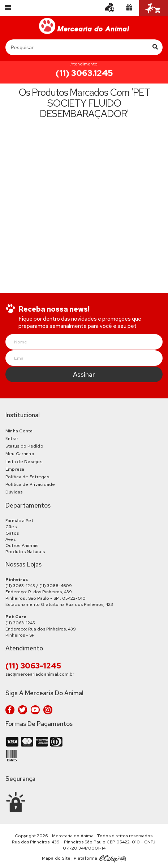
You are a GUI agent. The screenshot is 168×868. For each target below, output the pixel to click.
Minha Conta (19, 431)
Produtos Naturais (25, 552)
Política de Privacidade (30, 484)
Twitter (23, 710)
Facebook (10, 710)
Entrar (12, 439)
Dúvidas (14, 492)
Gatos (12, 533)
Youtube (35, 710)
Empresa (15, 469)
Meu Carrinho (20, 454)
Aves (10, 539)
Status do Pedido (24, 446)
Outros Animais (22, 546)
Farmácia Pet (19, 521)
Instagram (48, 710)
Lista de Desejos (24, 462)
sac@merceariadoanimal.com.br (40, 674)
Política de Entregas (27, 477)
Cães (11, 527)
